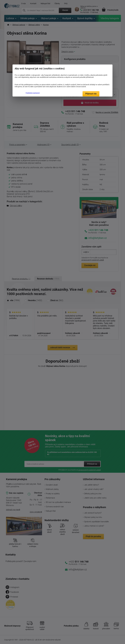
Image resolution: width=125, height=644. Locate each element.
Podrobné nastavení (33, 93)
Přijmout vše (91, 94)
